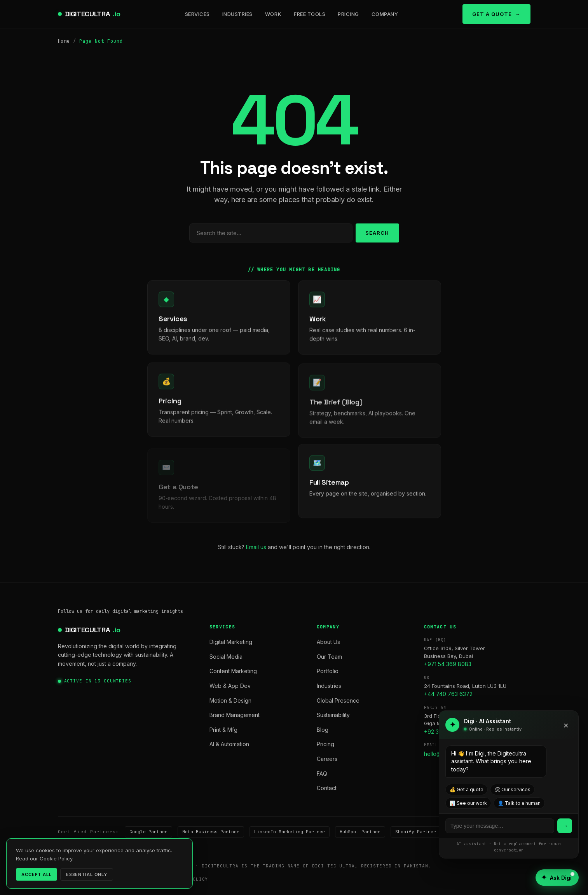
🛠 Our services (512, 789)
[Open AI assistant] (557, 878)
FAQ (322, 774)
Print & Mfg (223, 730)
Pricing (348, 14)
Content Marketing (233, 671)
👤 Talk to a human (519, 803)
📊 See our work (468, 803)
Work (273, 14)
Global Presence (338, 700)
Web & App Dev (230, 686)
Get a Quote (492, 14)
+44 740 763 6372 (448, 694)
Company (385, 14)
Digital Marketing (231, 642)
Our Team (329, 657)
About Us (328, 642)
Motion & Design (230, 700)
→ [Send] (565, 826)
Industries (237, 14)
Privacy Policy (79, 879)
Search (377, 233)
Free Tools (310, 14)
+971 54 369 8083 (448, 664)
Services (197, 14)
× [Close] (566, 725)
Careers (327, 759)
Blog (323, 730)
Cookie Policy (188, 879)
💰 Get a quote (467, 789)
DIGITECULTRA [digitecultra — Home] (93, 14)
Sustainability (333, 715)
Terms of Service (134, 879)
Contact (327, 788)
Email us (256, 547)
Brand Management (235, 715)
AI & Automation (229, 744)
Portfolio (328, 671)
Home (64, 41)
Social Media (226, 657)
